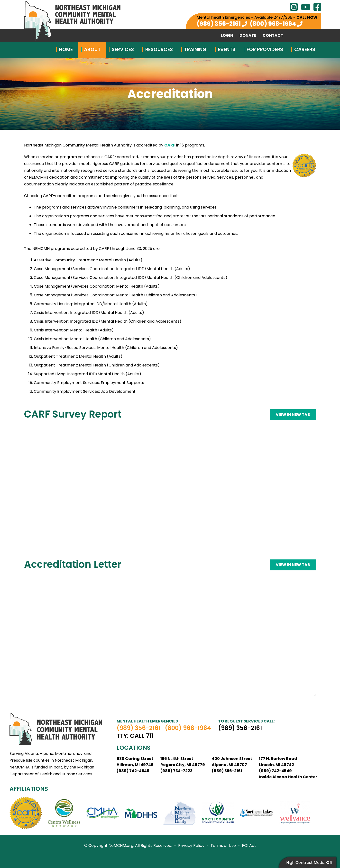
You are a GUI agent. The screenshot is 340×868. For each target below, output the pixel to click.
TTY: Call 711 (135, 736)
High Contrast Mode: (309, 863)
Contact (273, 36)
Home (66, 49)
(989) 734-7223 (176, 771)
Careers (305, 49)
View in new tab (293, 415)
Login (227, 36)
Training (195, 49)
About (92, 49)
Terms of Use (223, 845)
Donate (248, 36)
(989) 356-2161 (219, 24)
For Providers (265, 49)
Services (123, 49)
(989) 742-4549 (133, 771)
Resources (159, 49)
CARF (170, 145)
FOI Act (249, 845)
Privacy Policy (191, 845)
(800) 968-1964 (273, 24)
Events (227, 49)
